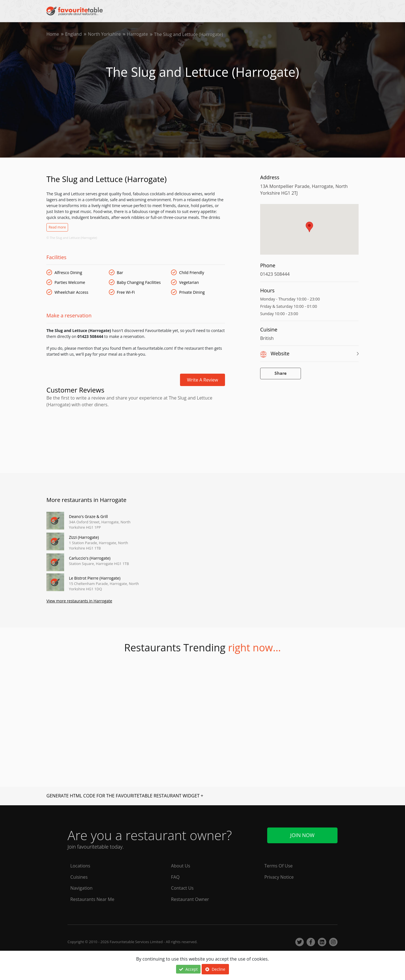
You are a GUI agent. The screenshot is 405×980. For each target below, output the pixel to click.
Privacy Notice (279, 877)
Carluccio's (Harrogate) (90, 558)
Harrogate (139, 34)
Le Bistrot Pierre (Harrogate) (95, 578)
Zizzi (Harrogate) (84, 537)
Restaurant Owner (190, 900)
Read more (57, 227)
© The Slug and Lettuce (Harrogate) (72, 238)
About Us (181, 866)
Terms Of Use (279, 866)
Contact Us (182, 888)
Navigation (82, 888)
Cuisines (79, 877)
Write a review (203, 380)
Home (53, 34)
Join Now (302, 835)
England (74, 34)
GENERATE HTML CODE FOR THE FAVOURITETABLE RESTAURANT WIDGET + (125, 796)
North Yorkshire (105, 34)
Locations (80, 866)
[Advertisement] (136, 432)
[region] (309, 232)
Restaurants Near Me (93, 900)
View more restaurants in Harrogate (79, 601)
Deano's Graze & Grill (88, 516)
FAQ (175, 877)
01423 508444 (275, 274)
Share (281, 374)
